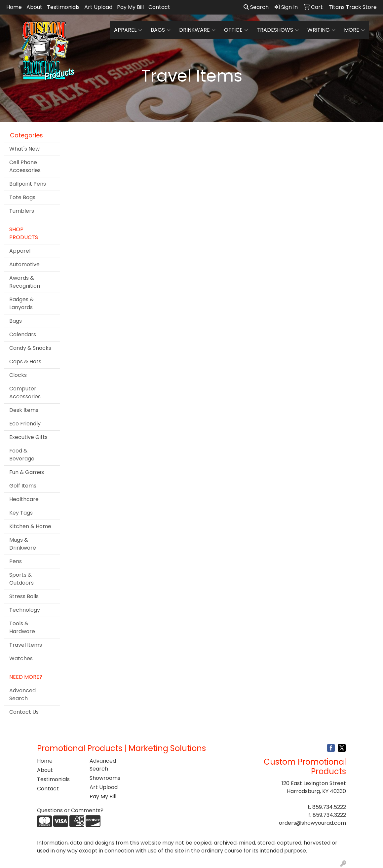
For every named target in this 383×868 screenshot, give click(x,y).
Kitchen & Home (30, 526)
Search (256, 7)
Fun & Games (27, 472)
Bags (161, 30)
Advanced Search (22, 694)
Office (236, 30)
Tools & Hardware (22, 627)
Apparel (128, 30)
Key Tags (21, 513)
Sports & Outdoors (21, 579)
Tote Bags (22, 197)
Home (14, 7)
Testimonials (63, 7)
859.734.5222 (329, 807)
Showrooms (105, 778)
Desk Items (24, 410)
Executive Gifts (28, 437)
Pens (16, 561)
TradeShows (278, 30)
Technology (25, 610)
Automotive (24, 264)
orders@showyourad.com (312, 823)
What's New (24, 149)
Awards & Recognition (25, 282)
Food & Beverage (22, 455)
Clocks (18, 375)
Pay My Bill (130, 7)
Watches (21, 658)
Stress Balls (24, 596)
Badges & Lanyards (21, 303)
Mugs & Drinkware (23, 544)
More (354, 30)
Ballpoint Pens (28, 184)
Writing (321, 30)
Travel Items (26, 645)
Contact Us (24, 712)
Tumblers (22, 211)
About (34, 7)
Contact (159, 7)
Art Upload (98, 7)
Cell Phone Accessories (25, 166)
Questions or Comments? (70, 810)
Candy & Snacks (30, 348)
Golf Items (23, 486)
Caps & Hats (25, 362)
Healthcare (24, 499)
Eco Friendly (25, 424)
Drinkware (197, 30)
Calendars (23, 334)
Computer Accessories (25, 393)
